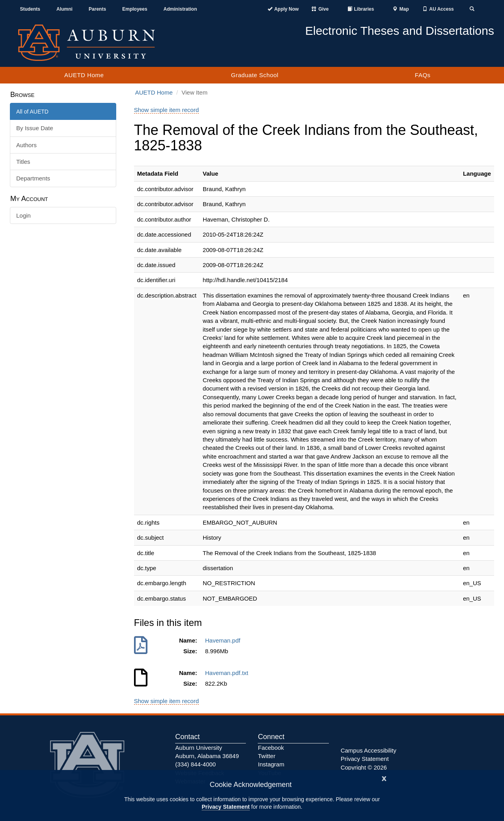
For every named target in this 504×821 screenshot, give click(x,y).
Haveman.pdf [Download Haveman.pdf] (225, 640)
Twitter (266, 756)
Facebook (271, 748)
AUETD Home (84, 75)
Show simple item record (166, 110)
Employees (135, 9)
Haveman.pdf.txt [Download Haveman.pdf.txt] (228, 673)
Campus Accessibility (369, 750)
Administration (180, 9)
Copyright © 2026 (364, 767)
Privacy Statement (226, 807)
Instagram (271, 764)
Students (30, 9)
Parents (97, 9)
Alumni (65, 9)
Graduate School (255, 75)
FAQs (423, 75)
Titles (23, 162)
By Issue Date (35, 128)
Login (24, 215)
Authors (26, 145)
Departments (33, 178)
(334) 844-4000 (195, 764)
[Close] (384, 778)
